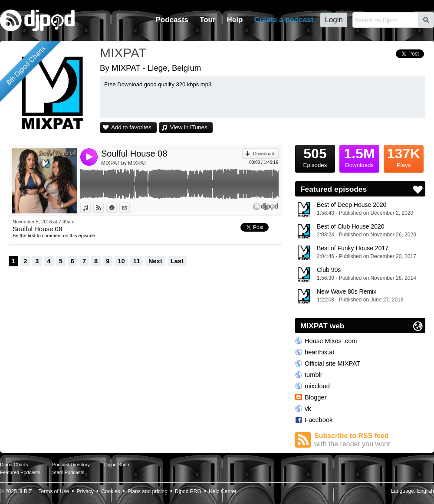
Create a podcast (284, 20)
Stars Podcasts (68, 472)
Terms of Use (54, 491)
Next (155, 261)
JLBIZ (25, 491)
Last (177, 261)
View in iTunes (189, 127)
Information (117, 208)
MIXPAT (123, 53)
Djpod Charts (14, 465)
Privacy (85, 491)
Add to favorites (131, 127)
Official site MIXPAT (332, 363)
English (426, 491)
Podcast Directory (71, 465)
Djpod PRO (188, 491)
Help (235, 20)
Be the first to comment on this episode (54, 236)
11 (137, 261)
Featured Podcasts (20, 472)
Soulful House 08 (134, 154)
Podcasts (172, 20)
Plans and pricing (148, 491)
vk (308, 409)
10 (121, 261)
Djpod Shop (117, 465)
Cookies (110, 491)
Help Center (223, 491)
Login (334, 20)
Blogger (316, 397)
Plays (404, 157)
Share (130, 208)
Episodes (315, 157)
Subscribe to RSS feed (370, 440)
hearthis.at (319, 352)
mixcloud (317, 386)
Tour (208, 20)
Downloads (359, 157)
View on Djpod (104, 208)
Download (264, 154)
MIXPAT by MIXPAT (124, 163)
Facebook (319, 420)
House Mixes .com (331, 341)
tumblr (314, 375)
